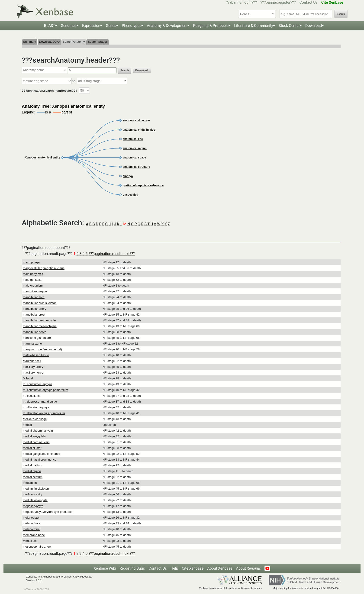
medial (27, 425)
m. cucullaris (31, 396)
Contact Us (308, 2)
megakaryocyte (33, 506)
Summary (30, 42)
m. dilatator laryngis (36, 407)
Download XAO (49, 42)
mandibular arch (34, 297)
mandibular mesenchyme (40, 326)
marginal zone (32, 344)
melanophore (32, 523)
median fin (30, 483)
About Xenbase (220, 568)
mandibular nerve (35, 332)
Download (314, 26)
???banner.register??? (278, 2)
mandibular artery (35, 309)
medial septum (33, 477)
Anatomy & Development (167, 26)
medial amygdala (34, 436)
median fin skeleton (36, 489)
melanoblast (31, 518)
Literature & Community (254, 26)
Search (341, 14)
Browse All (142, 70)
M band (28, 378)
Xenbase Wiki (105, 568)
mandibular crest (34, 315)
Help (174, 568)
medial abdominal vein (38, 431)
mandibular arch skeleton (40, 303)
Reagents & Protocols (211, 26)
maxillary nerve (33, 373)
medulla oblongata (35, 500)
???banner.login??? (241, 2)
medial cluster (32, 448)
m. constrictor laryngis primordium (46, 390)
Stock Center (289, 26)
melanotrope (31, 529)
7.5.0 (39, 580)
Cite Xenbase (193, 568)
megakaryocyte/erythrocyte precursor (48, 512)
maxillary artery (33, 367)
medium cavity (33, 494)
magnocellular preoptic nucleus (44, 268)
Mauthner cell (32, 361)
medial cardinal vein (36, 442)
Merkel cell (30, 541)
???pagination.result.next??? (111, 254)
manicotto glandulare (37, 338)
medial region (32, 471)
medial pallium (33, 465)
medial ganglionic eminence (42, 454)
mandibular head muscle (39, 320)
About (248, 568)
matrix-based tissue (36, 355)
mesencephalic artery (37, 547)
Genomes (69, 26)
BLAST (50, 26)
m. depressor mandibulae (40, 402)
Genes (111, 26)
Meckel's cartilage (35, 419)
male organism (33, 286)
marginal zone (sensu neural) (42, 349)
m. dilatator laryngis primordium (44, 413)
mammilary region (35, 291)
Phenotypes (132, 26)
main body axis (33, 274)
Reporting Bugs (132, 568)
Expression (91, 26)
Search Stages (98, 42)
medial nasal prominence (40, 460)
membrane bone (34, 535)
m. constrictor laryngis (38, 384)
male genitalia (32, 280)
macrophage (31, 262)
